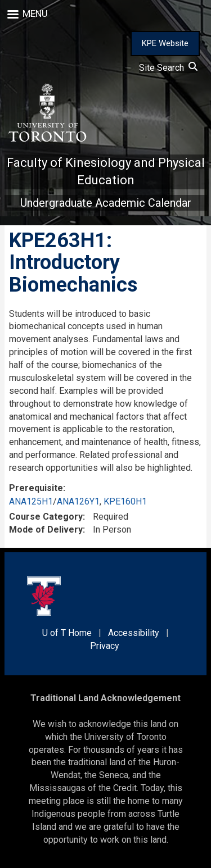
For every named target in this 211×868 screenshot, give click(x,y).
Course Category (46, 517)
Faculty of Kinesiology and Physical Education (106, 171)
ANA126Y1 (78, 501)
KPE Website (165, 43)
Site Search (168, 68)
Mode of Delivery (46, 530)
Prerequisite (36, 488)
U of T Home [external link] (67, 633)
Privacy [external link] (105, 646)
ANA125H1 (31, 501)
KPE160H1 (125, 501)
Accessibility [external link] (134, 633)
